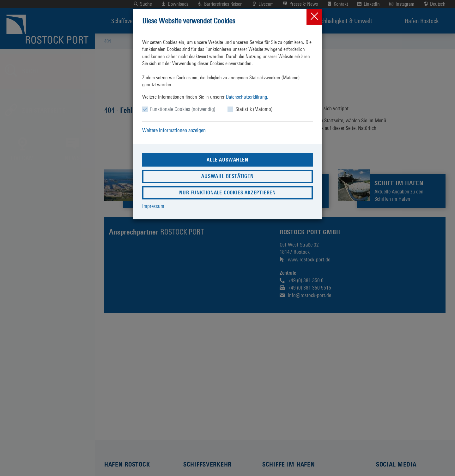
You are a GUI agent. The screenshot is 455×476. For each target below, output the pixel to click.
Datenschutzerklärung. (247, 97)
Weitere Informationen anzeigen (174, 130)
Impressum (153, 206)
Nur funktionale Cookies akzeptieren (227, 193)
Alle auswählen (227, 160)
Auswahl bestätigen (227, 176)
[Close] (314, 17)
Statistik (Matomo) (254, 109)
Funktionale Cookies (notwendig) (183, 109)
